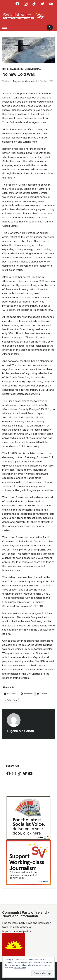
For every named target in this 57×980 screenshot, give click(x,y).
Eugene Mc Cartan (22, 81)
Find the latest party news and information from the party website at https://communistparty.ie (27, 927)
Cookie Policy (20, 968)
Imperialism (11, 69)
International (31, 69)
